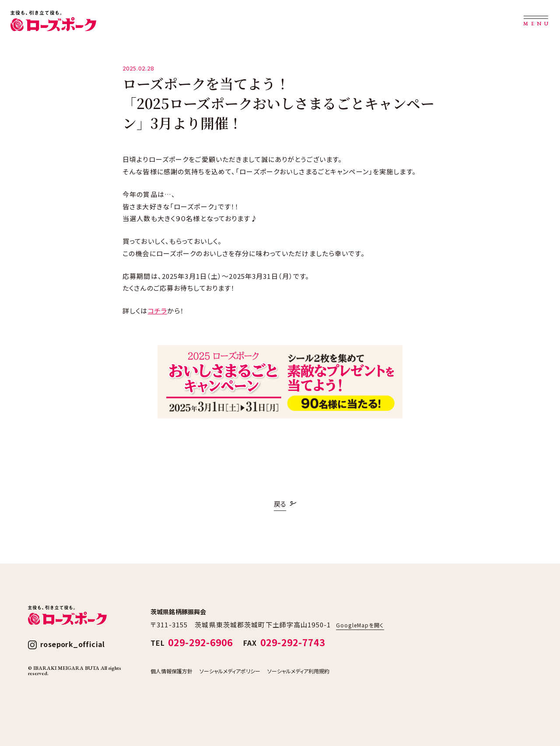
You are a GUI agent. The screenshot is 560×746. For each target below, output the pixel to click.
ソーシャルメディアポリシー (230, 671)
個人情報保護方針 (171, 671)
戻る (280, 504)
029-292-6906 (200, 642)
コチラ (157, 311)
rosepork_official (73, 644)
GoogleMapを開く (360, 625)
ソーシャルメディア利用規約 (298, 671)
